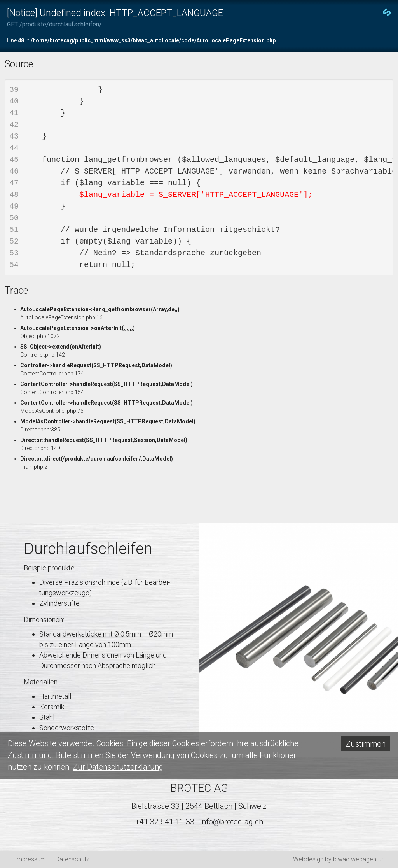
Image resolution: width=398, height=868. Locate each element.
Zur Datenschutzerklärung (118, 767)
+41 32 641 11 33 (165, 822)
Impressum (30, 859)
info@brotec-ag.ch (232, 822)
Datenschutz (72, 859)
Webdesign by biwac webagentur (338, 859)
